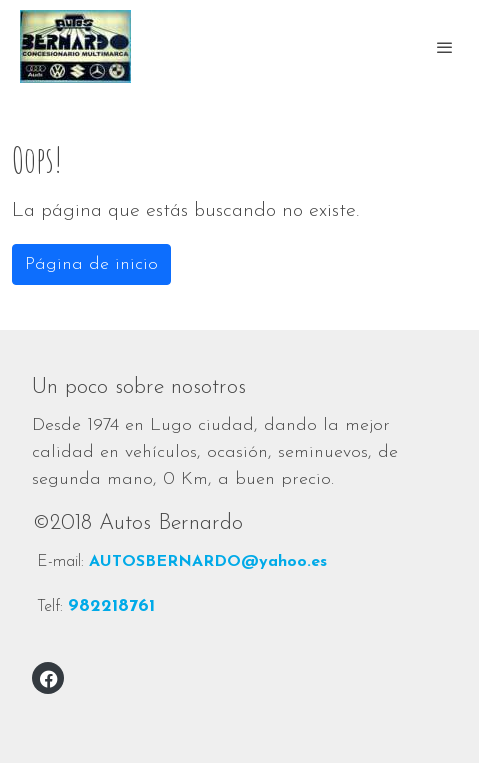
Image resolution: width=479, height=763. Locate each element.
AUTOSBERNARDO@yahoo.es (208, 562)
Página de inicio (91, 264)
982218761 (111, 606)
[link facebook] (49, 678)
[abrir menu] (445, 47)
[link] (75, 46)
